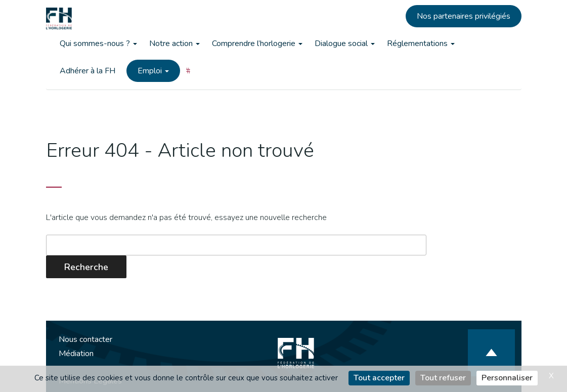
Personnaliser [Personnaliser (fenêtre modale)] (507, 378)
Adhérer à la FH (88, 71)
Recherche (86, 267)
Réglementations (421, 43)
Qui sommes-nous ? (98, 43)
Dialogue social (345, 43)
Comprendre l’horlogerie (257, 43)
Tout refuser (443, 378)
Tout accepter (379, 378)
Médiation (76, 354)
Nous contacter (85, 339)
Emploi (153, 71)
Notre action (175, 43)
